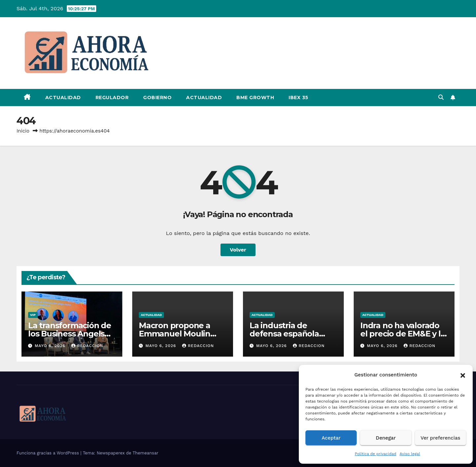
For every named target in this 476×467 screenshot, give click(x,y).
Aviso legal (410, 454)
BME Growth (255, 97)
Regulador (112, 97)
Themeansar (145, 453)
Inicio (23, 131)
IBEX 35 (298, 97)
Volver (238, 250)
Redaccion (87, 346)
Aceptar (331, 438)
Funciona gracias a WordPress (48, 453)
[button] (463, 375)
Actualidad (63, 97)
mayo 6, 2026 (51, 346)
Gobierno (157, 97)
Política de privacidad (376, 454)
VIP (33, 315)
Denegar (386, 438)
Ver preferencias (440, 438)
